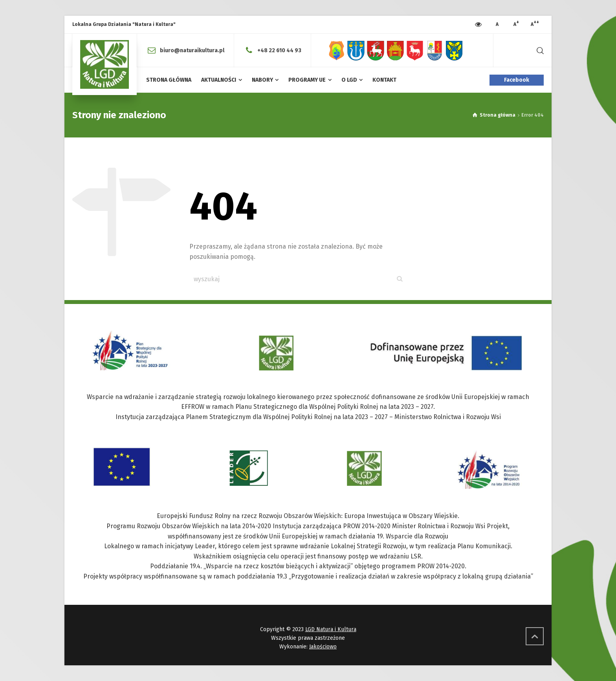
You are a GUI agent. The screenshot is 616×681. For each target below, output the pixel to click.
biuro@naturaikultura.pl (192, 50)
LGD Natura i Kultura (331, 629)
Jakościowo (323, 647)
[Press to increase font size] (497, 25)
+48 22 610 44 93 (279, 50)
